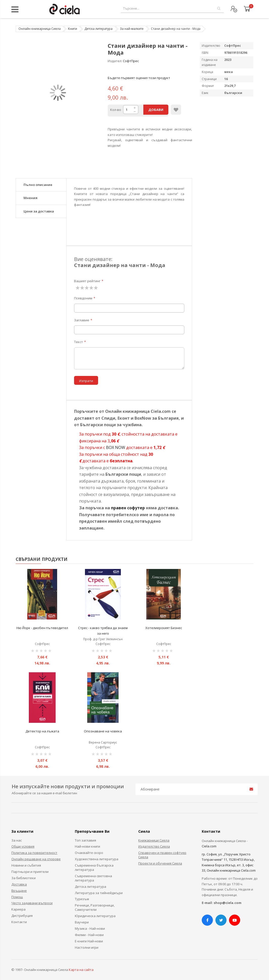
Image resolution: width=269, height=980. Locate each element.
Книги (73, 29)
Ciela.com (209, 846)
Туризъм (82, 899)
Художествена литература (97, 859)
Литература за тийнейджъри (99, 893)
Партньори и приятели (30, 872)
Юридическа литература (95, 916)
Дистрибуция (22, 916)
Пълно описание (38, 185)
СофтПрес (131, 61)
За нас (17, 840)
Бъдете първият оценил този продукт (139, 78)
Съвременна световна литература (93, 878)
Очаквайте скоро (89, 853)
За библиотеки (24, 878)
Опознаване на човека (103, 731)
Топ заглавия (85, 840)
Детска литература (98, 29)
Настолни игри (87, 947)
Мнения (30, 198)
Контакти (19, 922)
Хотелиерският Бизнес (164, 628)
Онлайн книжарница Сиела (40, 29)
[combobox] (172, 8)
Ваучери (82, 922)
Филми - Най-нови (89, 935)
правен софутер (128, 508)
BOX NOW (116, 447)
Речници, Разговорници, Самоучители (95, 907)
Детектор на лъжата (42, 731)
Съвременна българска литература (94, 867)
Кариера (18, 909)
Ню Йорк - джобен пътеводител (42, 628)
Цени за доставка (39, 211)
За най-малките (132, 29)
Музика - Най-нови (90, 928)
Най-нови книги (87, 846)
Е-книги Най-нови (89, 941)
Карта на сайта (81, 970)
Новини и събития (26, 865)
